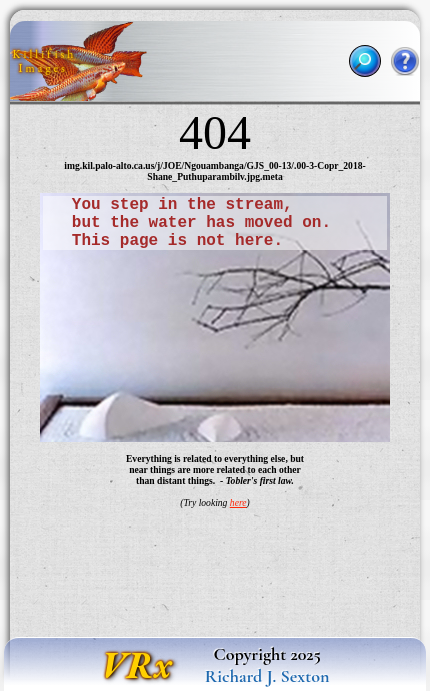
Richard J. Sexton (267, 676)
